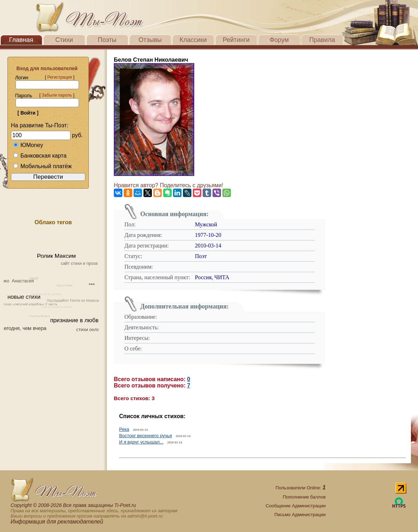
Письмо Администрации (300, 515)
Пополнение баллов (304, 497)
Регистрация (60, 77)
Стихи (64, 40)
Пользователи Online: (301, 488)
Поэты (107, 40)
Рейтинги (236, 40)
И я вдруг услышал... (141, 442)
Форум (279, 40)
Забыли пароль (57, 95)
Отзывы (150, 40)
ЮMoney (28, 145)
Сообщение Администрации (296, 506)
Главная (21, 40)
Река (124, 429)
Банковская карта (40, 156)
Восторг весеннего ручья (146, 436)
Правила (322, 40)
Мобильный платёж (42, 166)
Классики (193, 40)
